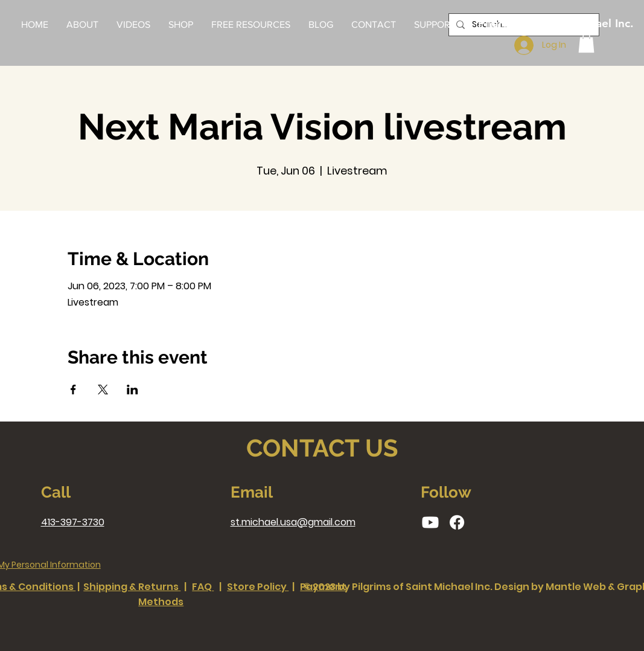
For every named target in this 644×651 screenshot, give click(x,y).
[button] (251, 25)
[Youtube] (430, 522)
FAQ (202, 587)
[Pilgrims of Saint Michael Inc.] (556, 24)
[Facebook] (457, 522)
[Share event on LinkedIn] (132, 390)
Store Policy (257, 587)
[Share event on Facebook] (73, 390)
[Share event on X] (103, 390)
